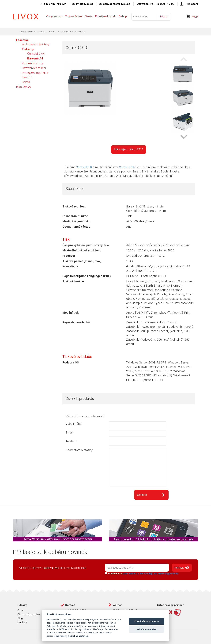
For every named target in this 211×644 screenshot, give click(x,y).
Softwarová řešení (34, 68)
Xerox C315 (127, 167)
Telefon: (71, 441)
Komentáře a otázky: (79, 450)
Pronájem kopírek (105, 17)
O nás (21, 610)
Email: (70, 432)
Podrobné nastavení (78, 636)
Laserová (41, 32)
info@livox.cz (85, 4)
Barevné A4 (66, 32)
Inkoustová (23, 87)
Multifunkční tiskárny (36, 44)
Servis (89, 17)
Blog (20, 618)
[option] (183, 74)
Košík (195, 17)
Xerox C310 (84, 167)
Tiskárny (53, 32)
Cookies (22, 622)
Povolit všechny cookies (147, 621)
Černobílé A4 (36, 54)
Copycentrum (54, 17)
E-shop (123, 17)
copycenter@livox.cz (117, 4)
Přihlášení (192, 4)
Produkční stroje (33, 63)
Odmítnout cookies (147, 629)
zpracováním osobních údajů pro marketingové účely (150, 573)
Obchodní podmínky (29, 614)
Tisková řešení (74, 17)
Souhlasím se (142, 573)
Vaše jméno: (74, 424)
